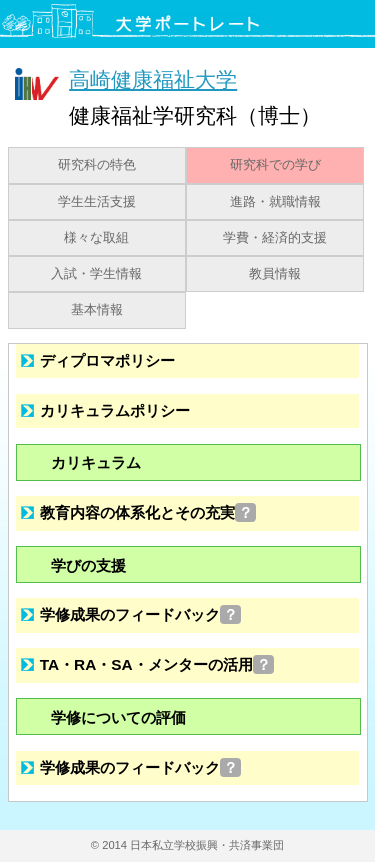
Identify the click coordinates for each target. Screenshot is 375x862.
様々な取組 (96, 238)
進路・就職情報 (275, 202)
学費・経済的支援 (275, 238)
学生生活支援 (97, 202)
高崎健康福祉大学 (153, 79)
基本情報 (97, 310)
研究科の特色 (97, 165)
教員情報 (275, 274)
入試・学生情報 (96, 274)
